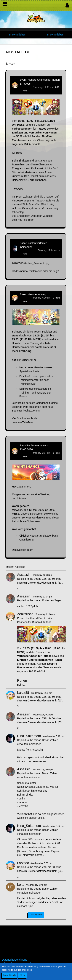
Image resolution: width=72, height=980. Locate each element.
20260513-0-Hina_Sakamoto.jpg (31, 263)
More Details (10, 975)
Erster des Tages (52, 600)
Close (23, 975)
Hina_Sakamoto (28, 250)
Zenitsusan (25, 87)
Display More (36, 915)
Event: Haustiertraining (33, 294)
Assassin (24, 575)
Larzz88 (23, 693)
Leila (21, 885)
